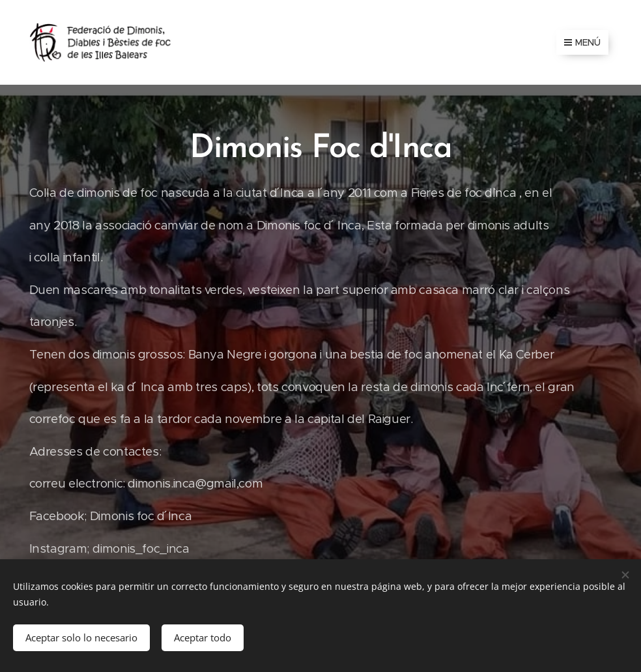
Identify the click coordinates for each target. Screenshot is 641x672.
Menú (582, 42)
